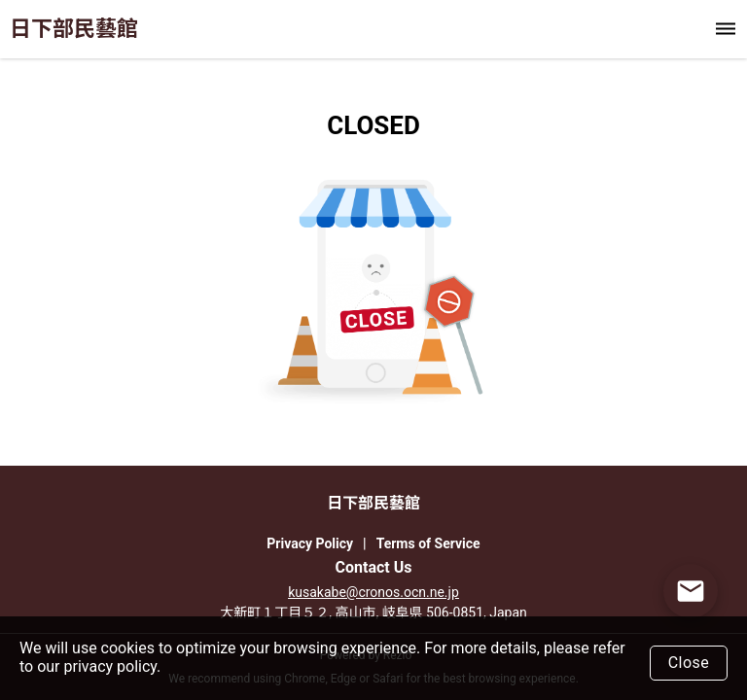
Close (689, 663)
